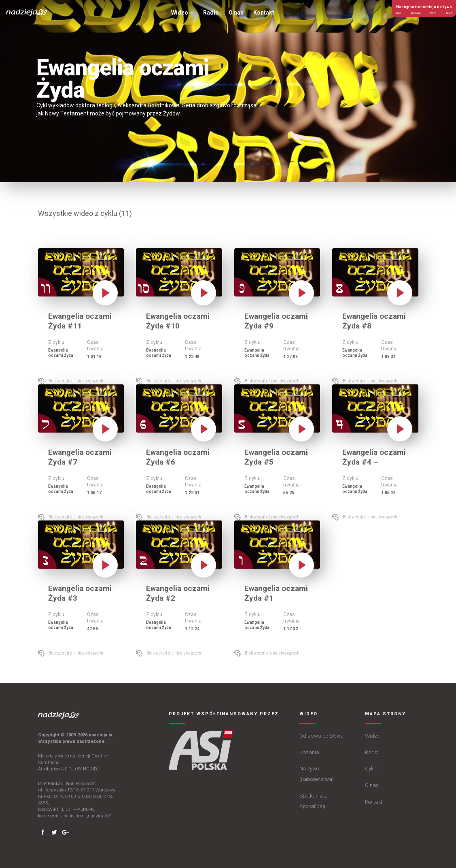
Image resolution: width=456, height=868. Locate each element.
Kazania (309, 752)
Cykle (371, 769)
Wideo (372, 736)
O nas (372, 785)
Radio (372, 752)
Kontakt (374, 802)
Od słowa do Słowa (321, 736)
